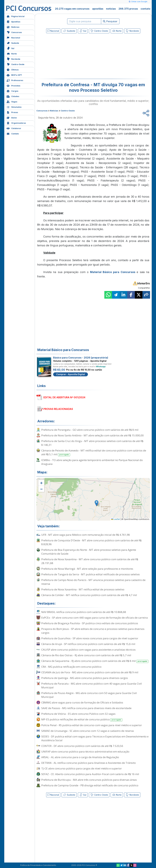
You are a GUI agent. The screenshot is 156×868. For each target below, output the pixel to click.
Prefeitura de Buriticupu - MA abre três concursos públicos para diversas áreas (89, 780)
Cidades (13, 96)
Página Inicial (16, 16)
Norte (12, 53)
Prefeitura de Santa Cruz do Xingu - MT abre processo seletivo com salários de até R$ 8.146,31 (92, 443)
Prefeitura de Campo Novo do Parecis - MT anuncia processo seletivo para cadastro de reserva (93, 582)
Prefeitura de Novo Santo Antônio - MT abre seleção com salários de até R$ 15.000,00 (92, 435)
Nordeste (13, 59)
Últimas (13, 69)
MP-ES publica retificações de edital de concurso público (82, 720)
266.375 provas (128, 9)
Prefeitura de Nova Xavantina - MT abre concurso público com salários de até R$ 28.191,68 (90, 561)
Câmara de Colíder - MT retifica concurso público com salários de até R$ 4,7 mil (89, 595)
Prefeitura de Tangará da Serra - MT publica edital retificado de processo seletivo (90, 574)
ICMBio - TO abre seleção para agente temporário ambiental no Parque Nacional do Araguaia (92, 462)
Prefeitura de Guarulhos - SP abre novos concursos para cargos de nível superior (90, 638)
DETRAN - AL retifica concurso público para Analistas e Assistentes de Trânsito (89, 763)
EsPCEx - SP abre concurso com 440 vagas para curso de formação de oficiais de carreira (95, 618)
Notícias (13, 27)
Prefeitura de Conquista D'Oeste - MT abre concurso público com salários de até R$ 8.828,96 (91, 542)
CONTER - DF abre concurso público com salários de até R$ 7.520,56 (82, 746)
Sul (10, 48)
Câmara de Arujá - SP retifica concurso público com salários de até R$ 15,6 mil (88, 644)
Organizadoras (16, 123)
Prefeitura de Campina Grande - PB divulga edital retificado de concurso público (90, 785)
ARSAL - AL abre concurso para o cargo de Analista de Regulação (80, 757)
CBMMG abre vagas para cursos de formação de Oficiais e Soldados (82, 702)
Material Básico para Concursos (113, 272)
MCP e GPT (14, 75)
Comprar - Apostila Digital (71, 374)
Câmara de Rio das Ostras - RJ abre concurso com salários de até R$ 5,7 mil (86, 655)
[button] (41, 483)
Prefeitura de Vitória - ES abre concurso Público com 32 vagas (78, 714)
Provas (12, 112)
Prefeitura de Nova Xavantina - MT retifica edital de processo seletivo (83, 589)
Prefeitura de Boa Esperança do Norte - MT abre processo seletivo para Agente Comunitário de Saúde (89, 552)
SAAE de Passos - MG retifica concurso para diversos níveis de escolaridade (86, 708)
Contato (13, 133)
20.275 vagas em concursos (72, 9)
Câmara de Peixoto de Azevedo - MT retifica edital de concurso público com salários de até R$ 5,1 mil (94, 453)
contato (145, 9)
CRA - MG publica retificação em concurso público (71, 667)
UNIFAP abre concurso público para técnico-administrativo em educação (85, 752)
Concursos (14, 32)
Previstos (13, 85)
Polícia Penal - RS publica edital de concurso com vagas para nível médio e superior (92, 725)
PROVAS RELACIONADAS (58, 409)
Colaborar (14, 128)
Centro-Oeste (15, 64)
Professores (15, 80)
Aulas (12, 117)
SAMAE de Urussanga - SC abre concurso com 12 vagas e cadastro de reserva (88, 731)
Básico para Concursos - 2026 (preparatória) (81, 358)
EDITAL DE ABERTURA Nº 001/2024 (64, 397)
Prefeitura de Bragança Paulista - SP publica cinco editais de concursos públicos (90, 623)
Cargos (12, 91)
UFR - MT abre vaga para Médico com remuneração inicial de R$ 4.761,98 (86, 535)
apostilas (98, 9)
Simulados (14, 107)
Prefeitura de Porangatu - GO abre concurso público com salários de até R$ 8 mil (90, 430)
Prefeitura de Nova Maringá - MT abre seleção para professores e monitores (87, 569)
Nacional (13, 37)
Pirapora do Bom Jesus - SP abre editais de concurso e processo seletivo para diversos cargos (93, 631)
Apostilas (13, 21)
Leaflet (116, 519)
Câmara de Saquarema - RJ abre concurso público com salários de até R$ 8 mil (95, 661)
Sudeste (13, 43)
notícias (111, 9)
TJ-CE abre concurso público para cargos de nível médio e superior (82, 768)
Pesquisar (110, 21)
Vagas (12, 101)
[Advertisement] (68, 57)
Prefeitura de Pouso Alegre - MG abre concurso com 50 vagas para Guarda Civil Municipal (89, 695)
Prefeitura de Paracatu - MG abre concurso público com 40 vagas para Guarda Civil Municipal (92, 685)
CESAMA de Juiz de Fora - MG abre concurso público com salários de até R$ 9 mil (90, 672)
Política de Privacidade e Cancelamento (38, 865)
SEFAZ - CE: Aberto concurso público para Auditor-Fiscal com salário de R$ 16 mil (90, 774)
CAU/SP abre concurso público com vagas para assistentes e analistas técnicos (88, 650)
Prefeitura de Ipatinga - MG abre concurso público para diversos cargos (85, 678)
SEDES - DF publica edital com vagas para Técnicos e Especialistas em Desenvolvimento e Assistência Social (95, 738)
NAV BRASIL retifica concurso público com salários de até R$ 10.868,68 (84, 612)
